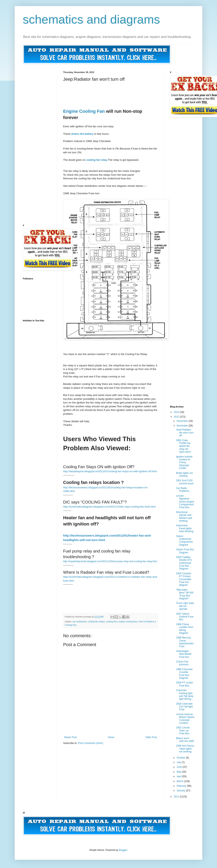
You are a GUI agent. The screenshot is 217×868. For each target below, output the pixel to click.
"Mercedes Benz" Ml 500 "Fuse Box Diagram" (185, 594)
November (183, 426)
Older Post (151, 737)
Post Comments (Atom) (90, 743)
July (179, 762)
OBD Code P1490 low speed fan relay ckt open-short (183, 446)
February (182, 786)
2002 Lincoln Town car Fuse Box (183, 731)
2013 (177, 412)
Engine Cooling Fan (84, 111)
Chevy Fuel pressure (182, 663)
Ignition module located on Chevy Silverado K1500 (184, 463)
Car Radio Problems (183, 490)
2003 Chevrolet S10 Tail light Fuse (184, 707)
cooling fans (112, 621)
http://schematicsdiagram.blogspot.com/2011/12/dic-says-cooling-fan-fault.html (109, 507)
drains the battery (82, 134)
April (179, 776)
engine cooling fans (128, 621)
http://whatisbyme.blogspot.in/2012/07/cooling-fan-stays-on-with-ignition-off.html (110, 471)
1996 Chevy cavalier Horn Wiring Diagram (185, 629)
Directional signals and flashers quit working (184, 517)
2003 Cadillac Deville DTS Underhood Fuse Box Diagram (184, 563)
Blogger (123, 850)
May (179, 772)
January (181, 791)
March (180, 781)
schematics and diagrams (91, 19)
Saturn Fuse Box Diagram (185, 551)
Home (111, 737)
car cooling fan (79, 621)
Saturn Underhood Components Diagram (184, 541)
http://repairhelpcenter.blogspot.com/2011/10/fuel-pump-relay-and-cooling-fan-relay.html (110, 561)
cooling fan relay (97, 160)
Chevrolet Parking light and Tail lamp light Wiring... (185, 695)
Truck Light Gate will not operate (185, 606)
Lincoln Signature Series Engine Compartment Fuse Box (185, 502)
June (180, 767)
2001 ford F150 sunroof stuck (185, 482)
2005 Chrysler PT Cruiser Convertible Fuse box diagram (184, 579)
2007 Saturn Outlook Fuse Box (185, 617)
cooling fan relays (96, 621)
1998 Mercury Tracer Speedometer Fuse (185, 642)
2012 (177, 417)
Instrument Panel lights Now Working (185, 528)
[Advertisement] (137, 91)
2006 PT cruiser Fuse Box (185, 684)
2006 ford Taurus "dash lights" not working (185, 749)
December (183, 421)
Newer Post (70, 737)
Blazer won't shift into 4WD (185, 740)
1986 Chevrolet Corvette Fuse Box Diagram (184, 674)
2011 (177, 797)
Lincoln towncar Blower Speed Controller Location (185, 719)
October (181, 758)
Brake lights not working (184, 474)
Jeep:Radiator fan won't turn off (185, 433)
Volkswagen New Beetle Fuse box (184, 654)
